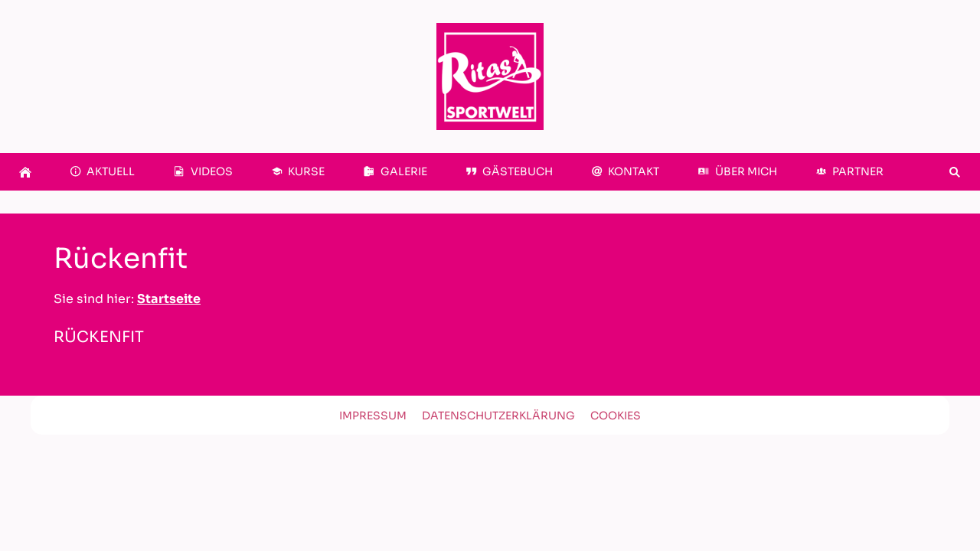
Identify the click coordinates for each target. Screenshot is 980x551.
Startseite (169, 299)
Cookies (616, 416)
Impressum (373, 416)
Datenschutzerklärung (498, 416)
